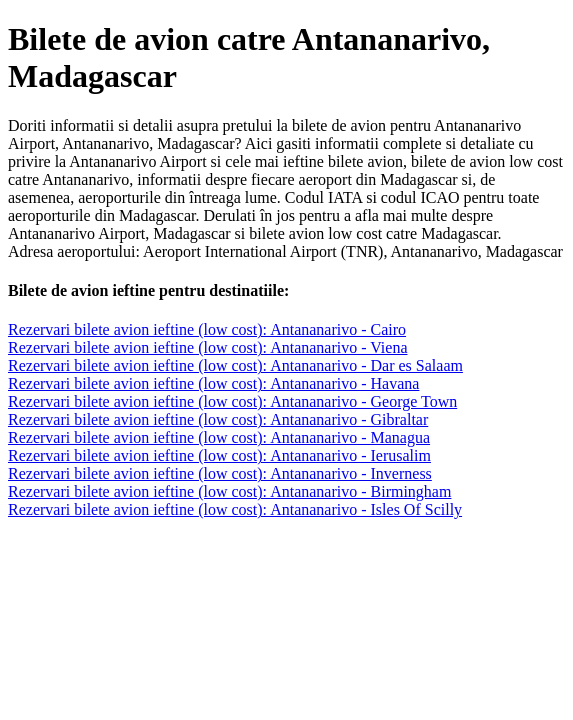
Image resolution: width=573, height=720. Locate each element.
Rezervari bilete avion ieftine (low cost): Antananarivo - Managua (219, 437)
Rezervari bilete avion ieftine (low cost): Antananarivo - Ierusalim (219, 455)
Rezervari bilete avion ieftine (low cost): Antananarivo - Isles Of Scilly (235, 509)
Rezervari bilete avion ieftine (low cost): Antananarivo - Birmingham (229, 491)
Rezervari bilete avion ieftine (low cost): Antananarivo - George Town (232, 401)
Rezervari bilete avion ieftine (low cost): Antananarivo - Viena (207, 347)
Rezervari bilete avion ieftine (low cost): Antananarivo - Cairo (207, 329)
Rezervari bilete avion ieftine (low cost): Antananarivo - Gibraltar (218, 419)
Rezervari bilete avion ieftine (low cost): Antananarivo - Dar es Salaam (235, 365)
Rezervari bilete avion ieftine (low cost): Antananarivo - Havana (213, 383)
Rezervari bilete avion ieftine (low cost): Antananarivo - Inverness (220, 473)
